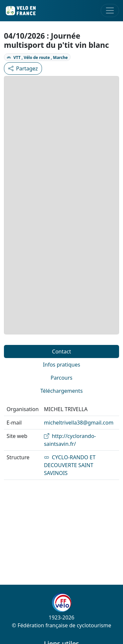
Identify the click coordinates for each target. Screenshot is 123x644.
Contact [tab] (62, 351)
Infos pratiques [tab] (62, 365)
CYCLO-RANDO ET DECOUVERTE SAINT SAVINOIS (70, 465)
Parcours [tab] (61, 378)
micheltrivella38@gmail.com (79, 423)
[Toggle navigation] (110, 10)
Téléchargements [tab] (61, 391)
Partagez (23, 68)
